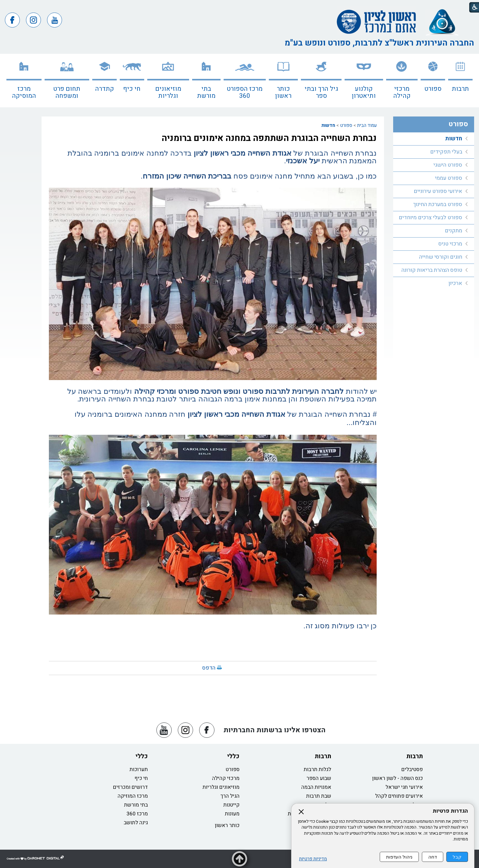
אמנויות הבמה (316, 787)
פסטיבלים (412, 769)
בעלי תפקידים (446, 152)
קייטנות (231, 805)
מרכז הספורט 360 (245, 92)
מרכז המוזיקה (133, 796)
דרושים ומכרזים (130, 787)
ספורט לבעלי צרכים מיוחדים (430, 218)
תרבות (460, 89)
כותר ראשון (283, 92)
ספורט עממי (449, 178)
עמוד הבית (367, 125)
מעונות (232, 814)
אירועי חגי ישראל (404, 787)
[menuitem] (460, 81)
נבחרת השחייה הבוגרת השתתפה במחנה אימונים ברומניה (269, 138)
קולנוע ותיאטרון (364, 92)
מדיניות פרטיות (313, 859)
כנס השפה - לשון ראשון (397, 778)
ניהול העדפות (399, 857)
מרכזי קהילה (402, 92)
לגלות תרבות (317, 769)
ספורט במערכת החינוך (438, 204)
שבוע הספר (319, 778)
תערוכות (139, 769)
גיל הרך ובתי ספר (321, 92)
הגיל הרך (230, 796)
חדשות (328, 125)
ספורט (433, 89)
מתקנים (453, 231)
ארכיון (455, 283)
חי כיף (132, 89)
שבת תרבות (319, 796)
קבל (457, 857)
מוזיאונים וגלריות (168, 92)
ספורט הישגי (448, 165)
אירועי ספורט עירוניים (438, 191)
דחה (433, 857)
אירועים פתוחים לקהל (399, 796)
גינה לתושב (136, 823)
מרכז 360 (137, 814)
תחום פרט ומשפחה (67, 92)
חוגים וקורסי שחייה (441, 257)
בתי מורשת (206, 92)
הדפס (209, 668)
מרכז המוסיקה (24, 92)
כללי (233, 756)
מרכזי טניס (450, 244)
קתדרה (104, 89)
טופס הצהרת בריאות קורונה (432, 270)
